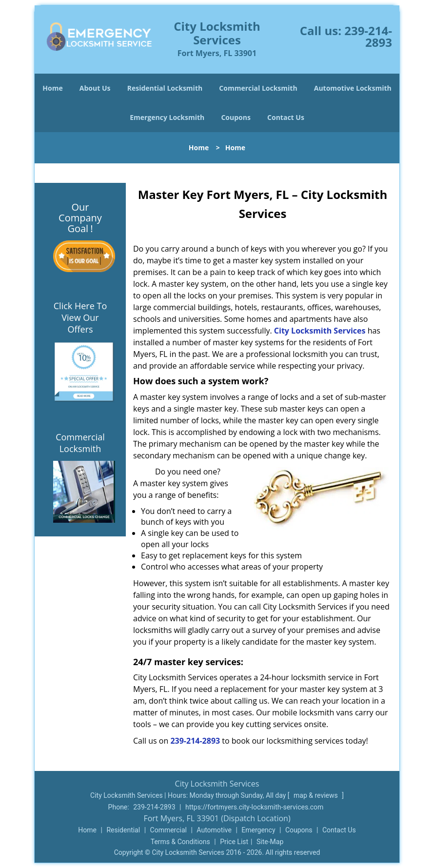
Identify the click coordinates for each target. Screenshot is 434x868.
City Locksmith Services (320, 331)
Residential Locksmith (165, 88)
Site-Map (270, 842)
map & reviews (316, 795)
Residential (123, 830)
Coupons (236, 117)
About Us (95, 88)
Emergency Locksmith (167, 117)
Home (52, 88)
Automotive (214, 830)
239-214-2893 (368, 36)
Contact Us (286, 117)
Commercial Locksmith (258, 88)
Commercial (168, 830)
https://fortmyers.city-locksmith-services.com (254, 807)
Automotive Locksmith (353, 88)
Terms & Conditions (180, 842)
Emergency (258, 830)
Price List (234, 842)
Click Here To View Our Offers (80, 317)
